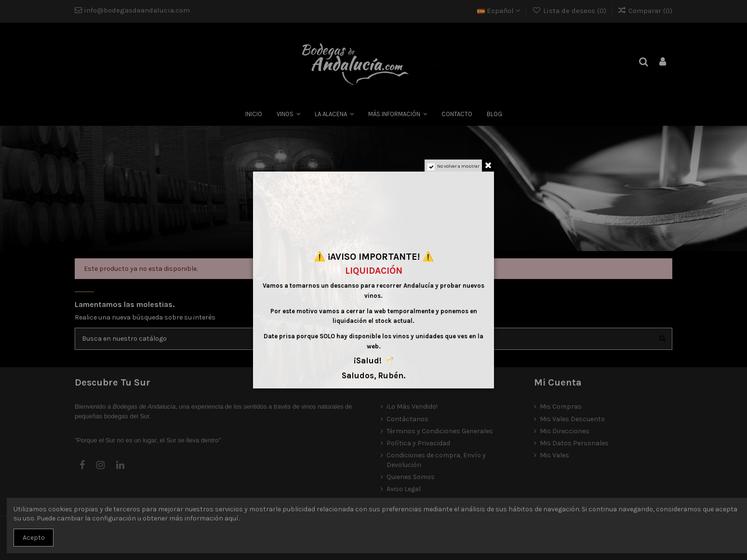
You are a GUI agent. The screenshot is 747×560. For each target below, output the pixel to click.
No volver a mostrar (458, 166)
